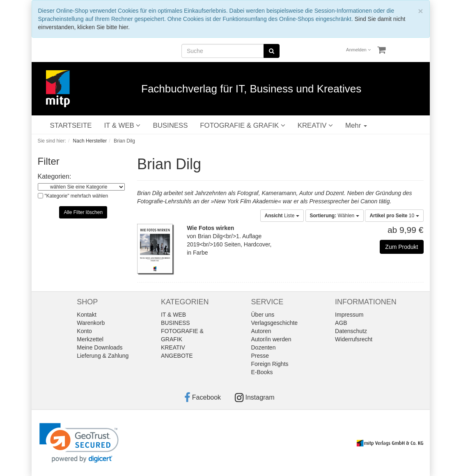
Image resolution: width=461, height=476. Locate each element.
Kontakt (86, 315)
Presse (260, 356)
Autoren (261, 331)
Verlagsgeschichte (275, 323)
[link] (79, 443)
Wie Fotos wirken (210, 228)
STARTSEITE (71, 125)
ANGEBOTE (177, 356)
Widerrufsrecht (354, 339)
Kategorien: (55, 176)
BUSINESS (170, 125)
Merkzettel (90, 339)
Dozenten (264, 347)
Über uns (263, 315)
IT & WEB (122, 125)
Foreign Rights (270, 364)
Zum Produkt (401, 247)
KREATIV (315, 125)
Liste (282, 216)
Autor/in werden (271, 339)
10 (394, 216)
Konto (84, 331)
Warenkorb (91, 323)
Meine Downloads (100, 347)
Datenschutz (351, 331)
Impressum (349, 315)
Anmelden (358, 50)
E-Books (262, 372)
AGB (341, 323)
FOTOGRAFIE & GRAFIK (242, 125)
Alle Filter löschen (83, 212)
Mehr (356, 125)
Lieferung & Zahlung (103, 356)
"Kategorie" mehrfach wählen (77, 196)
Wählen (335, 216)
